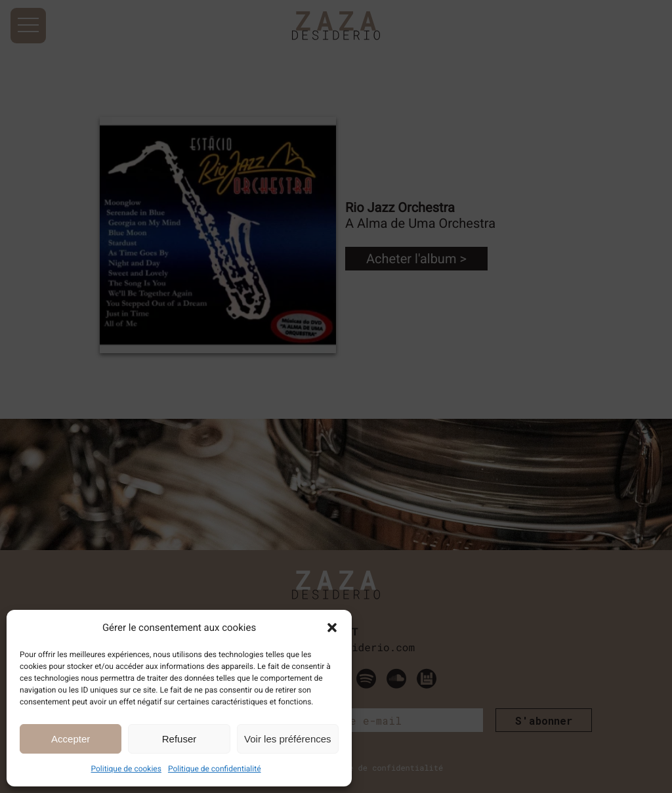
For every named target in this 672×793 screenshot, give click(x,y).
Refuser (179, 739)
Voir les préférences (288, 739)
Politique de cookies (126, 769)
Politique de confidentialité (215, 769)
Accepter (71, 739)
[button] (332, 628)
